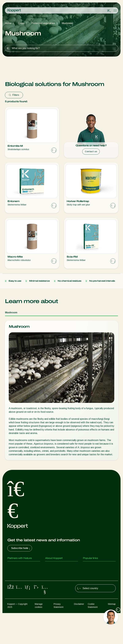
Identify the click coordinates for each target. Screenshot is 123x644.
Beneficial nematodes (19, 584)
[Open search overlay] (109, 11)
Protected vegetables (43, 23)
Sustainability (52, 578)
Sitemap (112, 635)
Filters (14, 95)
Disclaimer (79, 635)
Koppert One (90, 572)
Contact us (91, 151)
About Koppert (53, 566)
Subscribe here (21, 548)
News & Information (56, 572)
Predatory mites (16, 566)
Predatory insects (17, 572)
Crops (21, 23)
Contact (49, 584)
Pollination (13, 602)
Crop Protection (16, 596)
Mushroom (67, 23)
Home (8, 23)
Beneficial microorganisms (21, 590)
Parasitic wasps (16, 578)
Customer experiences (95, 566)
